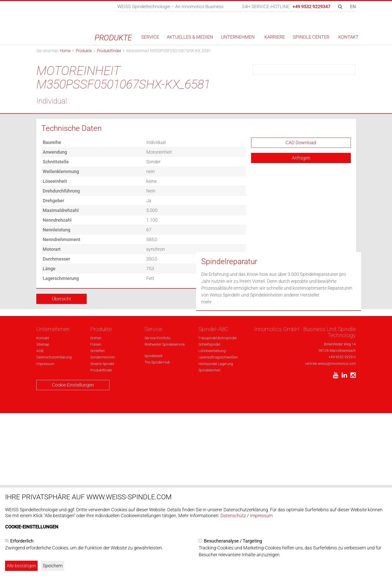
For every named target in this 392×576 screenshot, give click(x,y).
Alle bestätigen (21, 566)
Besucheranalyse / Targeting (233, 541)
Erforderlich (22, 541)
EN (353, 7)
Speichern (53, 566)
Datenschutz (233, 516)
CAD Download (301, 207)
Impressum (261, 516)
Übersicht (61, 363)
